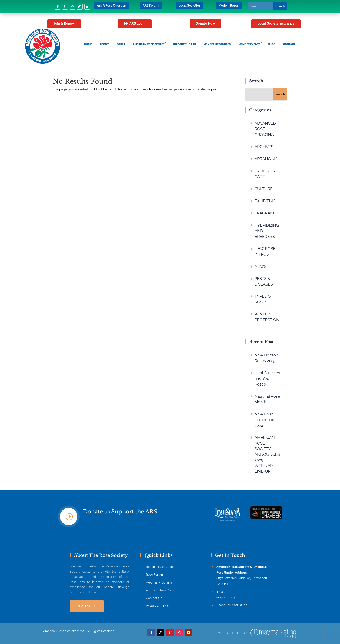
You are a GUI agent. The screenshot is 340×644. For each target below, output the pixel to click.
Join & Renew (64, 23)
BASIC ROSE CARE (266, 174)
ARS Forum (151, 5)
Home (88, 44)
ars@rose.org (226, 597)
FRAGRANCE (266, 213)
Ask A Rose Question (111, 5)
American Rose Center (149, 44)
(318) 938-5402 (237, 605)
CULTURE (264, 189)
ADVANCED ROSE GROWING (265, 129)
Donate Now (205, 23)
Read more (87, 606)
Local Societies (190, 5)
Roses (121, 44)
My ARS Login (135, 23)
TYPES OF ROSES (264, 299)
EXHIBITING (265, 201)
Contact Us (154, 598)
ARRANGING (266, 159)
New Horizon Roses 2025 (266, 358)
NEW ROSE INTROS (265, 251)
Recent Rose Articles (161, 567)
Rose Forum (154, 575)
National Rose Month (267, 399)
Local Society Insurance (276, 23)
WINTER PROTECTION (267, 317)
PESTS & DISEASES (264, 281)
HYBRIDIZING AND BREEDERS (267, 231)
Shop (272, 44)
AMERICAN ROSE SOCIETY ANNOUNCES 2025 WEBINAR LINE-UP (267, 454)
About (104, 44)
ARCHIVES (264, 147)
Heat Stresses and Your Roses (267, 378)
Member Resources (217, 44)
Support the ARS (184, 44)
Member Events (249, 44)
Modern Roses (229, 5)
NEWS (261, 266)
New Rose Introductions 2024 (267, 420)
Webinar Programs (159, 582)
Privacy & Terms (157, 606)
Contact (289, 44)
